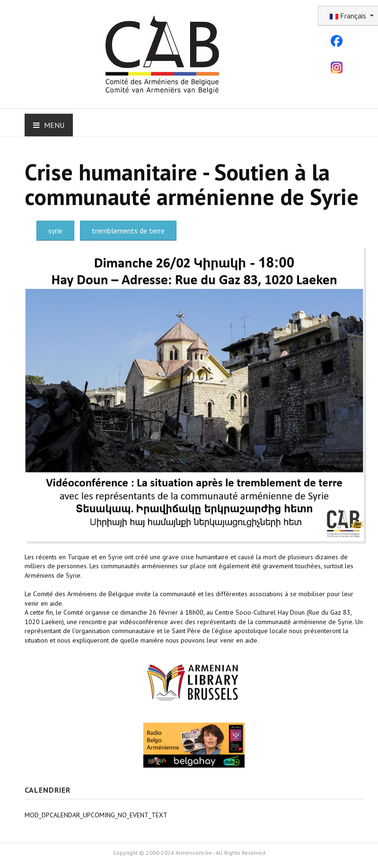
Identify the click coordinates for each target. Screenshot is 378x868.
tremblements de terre (128, 231)
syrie (55, 231)
